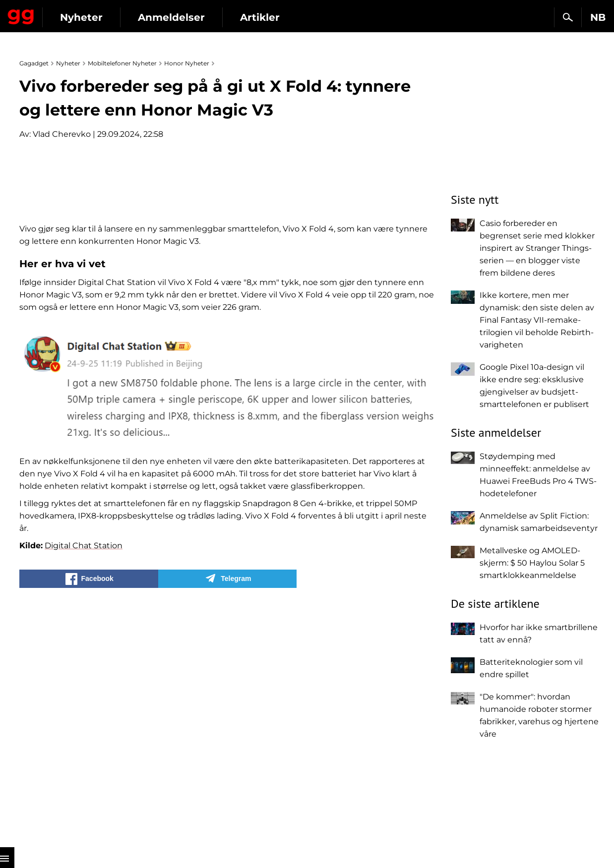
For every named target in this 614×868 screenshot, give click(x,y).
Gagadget (67, 13)
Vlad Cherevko (62, 134)
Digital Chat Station (84, 780)
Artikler (351, 17)
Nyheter (173, 17)
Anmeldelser (263, 17)
